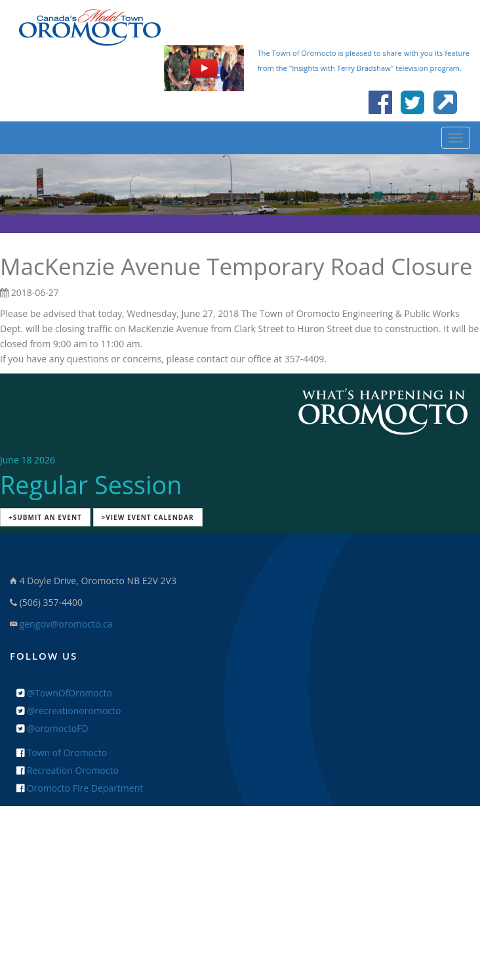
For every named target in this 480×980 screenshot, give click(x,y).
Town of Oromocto (62, 753)
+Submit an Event (45, 517)
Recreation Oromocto (68, 770)
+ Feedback (240, 846)
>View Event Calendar (148, 517)
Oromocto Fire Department (80, 788)
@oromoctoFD (52, 728)
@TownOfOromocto (64, 693)
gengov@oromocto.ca (66, 624)
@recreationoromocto (69, 711)
